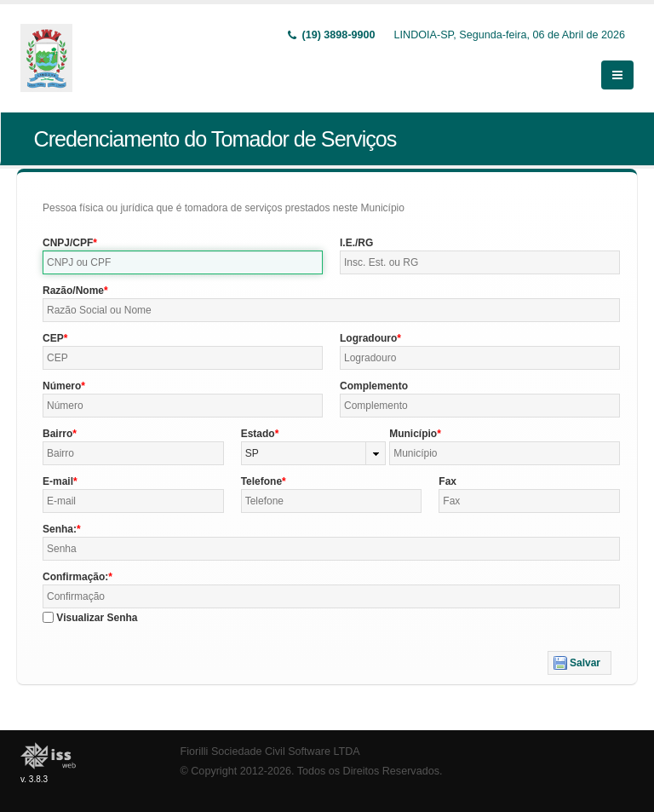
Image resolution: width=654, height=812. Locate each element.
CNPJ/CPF (68, 243)
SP (252, 453)
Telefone (261, 481)
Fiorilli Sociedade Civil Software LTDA (270, 752)
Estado (258, 434)
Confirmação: (75, 577)
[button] (579, 663)
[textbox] (183, 262)
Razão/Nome (73, 291)
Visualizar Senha (97, 618)
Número (62, 386)
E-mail (58, 481)
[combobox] (314, 453)
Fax (447, 481)
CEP (53, 338)
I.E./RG (356, 243)
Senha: (60, 529)
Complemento (374, 386)
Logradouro (368, 338)
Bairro (57, 434)
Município (413, 434)
